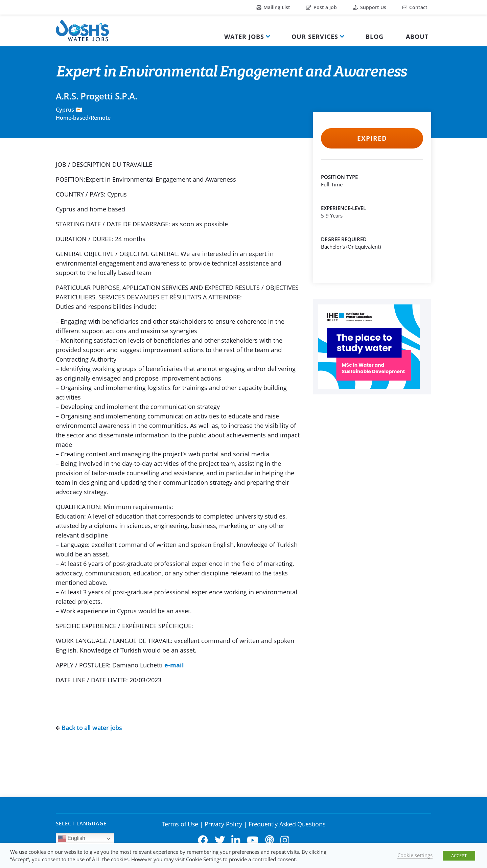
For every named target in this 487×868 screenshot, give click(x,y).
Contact (415, 7)
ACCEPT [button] (459, 855)
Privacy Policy (223, 824)
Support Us (369, 7)
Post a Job (321, 7)
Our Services (315, 37)
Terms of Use (180, 824)
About (417, 37)
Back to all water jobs (89, 728)
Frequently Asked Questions (287, 824)
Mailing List (273, 7)
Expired (372, 138)
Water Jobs (244, 37)
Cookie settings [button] (415, 855)
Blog (375, 37)
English (72, 839)
